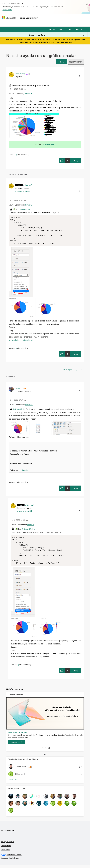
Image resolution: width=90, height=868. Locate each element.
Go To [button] (78, 29)
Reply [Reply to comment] (76, 355)
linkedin (25, 472)
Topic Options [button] (75, 62)
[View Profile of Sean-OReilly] (20, 74)
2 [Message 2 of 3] (16, 483)
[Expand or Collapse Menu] (4, 24)
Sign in (62, 29)
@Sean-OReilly (19, 411)
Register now (67, 42)
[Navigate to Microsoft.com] (9, 18)
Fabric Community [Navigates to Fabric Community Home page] (28, 18)
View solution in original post (21, 341)
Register (52, 29)
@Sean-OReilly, (26, 209)
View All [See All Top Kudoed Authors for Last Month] (13, 782)
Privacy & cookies (8, 844)
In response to (23, 191)
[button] (62, 62)
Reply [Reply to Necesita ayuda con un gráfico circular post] (76, 161)
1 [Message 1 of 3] (16, 155)
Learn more (7, 10)
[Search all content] (57, 35)
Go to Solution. (48, 145)
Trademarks (6, 852)
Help (70, 29)
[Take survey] (17, 745)
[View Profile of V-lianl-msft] (28, 185)
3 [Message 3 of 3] (16, 349)
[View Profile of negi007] (18, 389)
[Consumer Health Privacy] (45, 861)
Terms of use (6, 848)
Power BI (29, 93)
